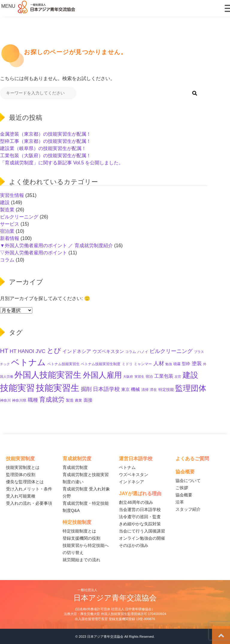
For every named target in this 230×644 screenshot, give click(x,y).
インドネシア (131, 482)
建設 (5, 202)
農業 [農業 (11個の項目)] (78, 400)
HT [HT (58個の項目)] (4, 351)
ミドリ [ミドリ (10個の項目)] (127, 364)
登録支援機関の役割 (81, 538)
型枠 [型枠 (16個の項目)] (186, 364)
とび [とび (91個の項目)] (54, 351)
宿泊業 (7, 231)
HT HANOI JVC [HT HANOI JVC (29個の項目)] (27, 351)
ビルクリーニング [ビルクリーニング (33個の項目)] (171, 351)
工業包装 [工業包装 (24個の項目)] (164, 376)
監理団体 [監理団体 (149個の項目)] (191, 388)
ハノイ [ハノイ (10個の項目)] (143, 352)
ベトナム (127, 467)
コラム (7, 260)
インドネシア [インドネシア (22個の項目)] (77, 351)
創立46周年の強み (136, 502)
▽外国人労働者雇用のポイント (34, 253)
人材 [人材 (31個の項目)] (159, 363)
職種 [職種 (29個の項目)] (33, 400)
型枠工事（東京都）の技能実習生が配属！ (46, 141)
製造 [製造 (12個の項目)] (70, 400)
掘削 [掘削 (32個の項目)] (86, 389)
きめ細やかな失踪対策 (140, 524)
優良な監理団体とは (25, 482)
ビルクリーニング (19, 217)
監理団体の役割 (21, 475)
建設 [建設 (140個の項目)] (190, 375)
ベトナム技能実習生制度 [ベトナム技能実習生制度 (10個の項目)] (101, 364)
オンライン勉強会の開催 (142, 538)
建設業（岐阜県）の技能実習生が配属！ (43, 148)
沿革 (180, 502)
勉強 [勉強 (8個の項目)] (169, 364)
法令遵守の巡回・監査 (140, 517)
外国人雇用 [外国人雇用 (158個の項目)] (102, 375)
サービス (10, 224)
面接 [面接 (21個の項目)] (88, 400)
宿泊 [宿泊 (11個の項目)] (149, 377)
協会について (188, 481)
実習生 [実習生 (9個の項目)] (139, 377)
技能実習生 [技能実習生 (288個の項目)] (58, 388)
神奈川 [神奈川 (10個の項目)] (5, 400)
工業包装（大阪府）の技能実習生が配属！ (46, 156)
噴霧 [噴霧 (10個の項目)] (177, 364)
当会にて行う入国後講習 (142, 531)
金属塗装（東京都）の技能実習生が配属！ (46, 134)
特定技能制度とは (79, 531)
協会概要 (184, 495)
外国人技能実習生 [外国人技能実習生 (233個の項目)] (48, 375)
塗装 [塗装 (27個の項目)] (197, 364)
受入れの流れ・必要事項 (29, 503)
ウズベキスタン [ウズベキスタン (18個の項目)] (108, 351)
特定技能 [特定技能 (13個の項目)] (166, 390)
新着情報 (10, 238)
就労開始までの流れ (81, 560)
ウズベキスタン (134, 475)
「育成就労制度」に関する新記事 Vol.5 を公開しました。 (62, 163)
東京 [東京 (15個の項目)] (125, 390)
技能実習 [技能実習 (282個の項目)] (17, 388)
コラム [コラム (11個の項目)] (131, 352)
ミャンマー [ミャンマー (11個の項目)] (143, 364)
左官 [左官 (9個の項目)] (178, 377)
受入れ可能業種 (21, 496)
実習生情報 (12, 195)
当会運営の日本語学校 (140, 510)
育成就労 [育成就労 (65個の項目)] (52, 400)
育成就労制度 (75, 467)
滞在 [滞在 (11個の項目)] (153, 390)
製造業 (7, 210)
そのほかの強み (134, 545)
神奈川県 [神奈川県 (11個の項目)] (19, 400)
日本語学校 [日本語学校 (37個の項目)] (106, 389)
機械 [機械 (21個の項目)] (135, 389)
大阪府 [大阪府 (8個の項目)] (128, 377)
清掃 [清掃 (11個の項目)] (145, 390)
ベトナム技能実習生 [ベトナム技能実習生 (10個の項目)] (63, 364)
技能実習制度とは (23, 467)
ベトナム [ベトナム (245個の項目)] (28, 362)
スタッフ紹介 (188, 509)
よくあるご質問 (192, 459)
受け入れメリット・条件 (29, 489)
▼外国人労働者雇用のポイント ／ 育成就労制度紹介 (56, 245)
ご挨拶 (182, 488)
